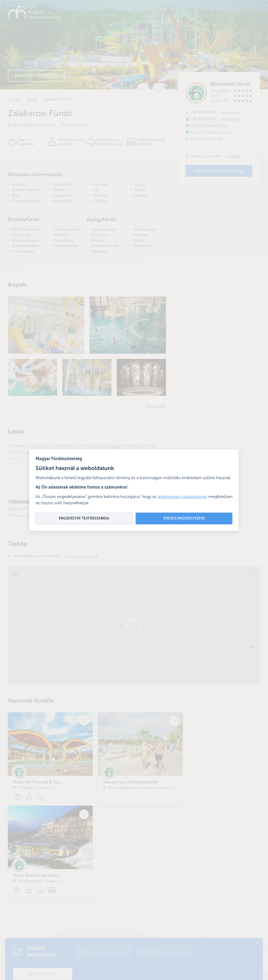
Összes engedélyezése (184, 518)
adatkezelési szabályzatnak (182, 497)
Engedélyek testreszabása (84, 518)
